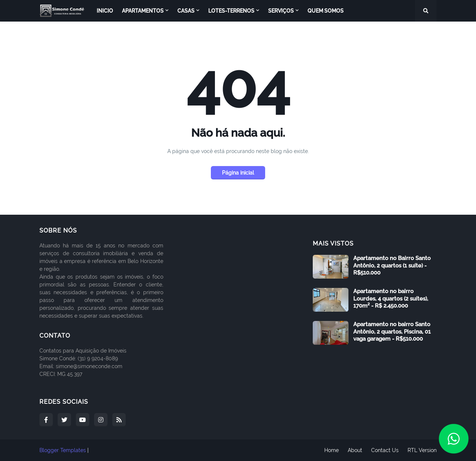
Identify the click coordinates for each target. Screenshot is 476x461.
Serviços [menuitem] (281, 11)
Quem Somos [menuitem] (326, 11)
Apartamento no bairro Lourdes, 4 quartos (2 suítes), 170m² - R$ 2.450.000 (391, 298)
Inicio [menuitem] (105, 11)
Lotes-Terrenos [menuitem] (231, 11)
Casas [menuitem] (186, 11)
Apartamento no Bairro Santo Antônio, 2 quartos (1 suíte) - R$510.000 (392, 265)
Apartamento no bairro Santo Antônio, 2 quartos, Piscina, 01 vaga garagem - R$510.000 (392, 332)
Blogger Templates (63, 450)
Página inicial (238, 173)
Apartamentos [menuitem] (143, 11)
